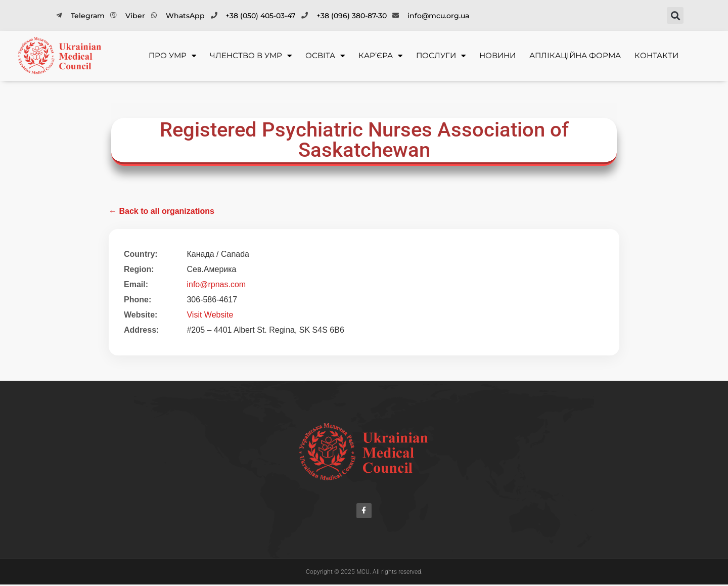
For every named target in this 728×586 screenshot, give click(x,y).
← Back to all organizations (162, 211)
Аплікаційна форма (575, 55)
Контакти (656, 55)
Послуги (441, 56)
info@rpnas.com (216, 284)
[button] (675, 15)
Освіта (325, 56)
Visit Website (210, 315)
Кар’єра (380, 56)
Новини (497, 55)
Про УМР (172, 56)
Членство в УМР (251, 56)
